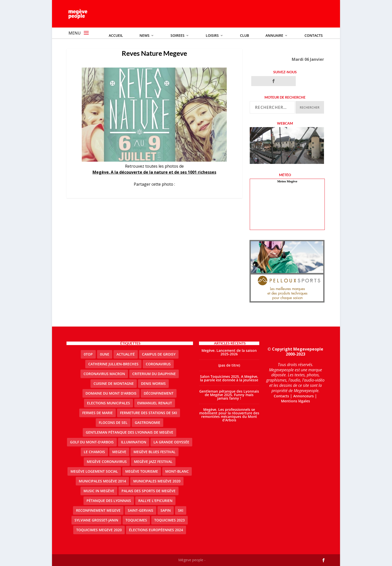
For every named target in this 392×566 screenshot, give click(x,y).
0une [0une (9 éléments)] (105, 354)
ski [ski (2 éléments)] (181, 510)
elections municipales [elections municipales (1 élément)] (108, 403)
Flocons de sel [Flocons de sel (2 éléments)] (113, 422)
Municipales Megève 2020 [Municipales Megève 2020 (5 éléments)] (157, 481)
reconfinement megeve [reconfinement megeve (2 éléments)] (98, 510)
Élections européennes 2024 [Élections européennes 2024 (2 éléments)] (156, 530)
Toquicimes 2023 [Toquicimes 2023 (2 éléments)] (169, 520)
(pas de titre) (229, 365)
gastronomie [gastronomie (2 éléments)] (147, 422)
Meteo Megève (287, 181)
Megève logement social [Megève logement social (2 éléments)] (94, 471)
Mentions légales (295, 401)
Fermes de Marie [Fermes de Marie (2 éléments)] (97, 413)
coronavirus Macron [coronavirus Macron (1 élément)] (104, 374)
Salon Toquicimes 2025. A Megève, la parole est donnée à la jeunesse (229, 378)
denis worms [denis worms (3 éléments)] (153, 383)
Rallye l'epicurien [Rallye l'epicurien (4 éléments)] (155, 501)
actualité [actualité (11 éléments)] (126, 354)
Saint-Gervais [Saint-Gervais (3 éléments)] (140, 510)
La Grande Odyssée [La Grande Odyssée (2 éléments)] (171, 442)
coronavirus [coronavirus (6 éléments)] (158, 364)
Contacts (281, 396)
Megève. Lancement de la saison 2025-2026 (229, 352)
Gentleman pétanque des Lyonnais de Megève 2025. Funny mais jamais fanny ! (229, 395)
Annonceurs (303, 396)
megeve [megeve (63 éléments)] (119, 452)
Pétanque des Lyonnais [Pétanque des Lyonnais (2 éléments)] (109, 501)
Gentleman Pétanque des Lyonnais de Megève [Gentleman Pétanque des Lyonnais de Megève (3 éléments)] (129, 432)
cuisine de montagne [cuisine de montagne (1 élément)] (114, 383)
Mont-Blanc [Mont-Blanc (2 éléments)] (177, 471)
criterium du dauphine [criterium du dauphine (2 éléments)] (154, 374)
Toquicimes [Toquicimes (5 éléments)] (136, 520)
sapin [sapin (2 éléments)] (166, 510)
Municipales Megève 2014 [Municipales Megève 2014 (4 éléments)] (102, 481)
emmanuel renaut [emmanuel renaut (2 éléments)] (155, 403)
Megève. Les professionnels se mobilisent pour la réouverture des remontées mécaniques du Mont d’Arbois (229, 415)
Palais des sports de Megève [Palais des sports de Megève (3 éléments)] (148, 491)
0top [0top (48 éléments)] (88, 354)
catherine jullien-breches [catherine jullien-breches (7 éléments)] (113, 364)
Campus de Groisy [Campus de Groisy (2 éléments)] (159, 354)
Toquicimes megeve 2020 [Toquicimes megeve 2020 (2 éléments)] (99, 530)
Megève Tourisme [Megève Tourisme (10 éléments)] (142, 471)
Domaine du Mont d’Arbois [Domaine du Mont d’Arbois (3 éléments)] (111, 393)
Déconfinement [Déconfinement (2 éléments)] (159, 393)
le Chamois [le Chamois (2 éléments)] (94, 452)
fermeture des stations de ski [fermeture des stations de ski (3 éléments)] (148, 413)
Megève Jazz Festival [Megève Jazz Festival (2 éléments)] (153, 462)
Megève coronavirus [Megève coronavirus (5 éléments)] (107, 462)
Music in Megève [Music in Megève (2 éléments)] (99, 491)
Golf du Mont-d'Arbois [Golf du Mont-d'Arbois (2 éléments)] (92, 442)
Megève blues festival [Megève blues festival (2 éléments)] (154, 452)
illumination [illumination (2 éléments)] (134, 442)
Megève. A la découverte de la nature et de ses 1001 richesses (154, 172)
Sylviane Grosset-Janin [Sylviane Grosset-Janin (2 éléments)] (96, 520)
